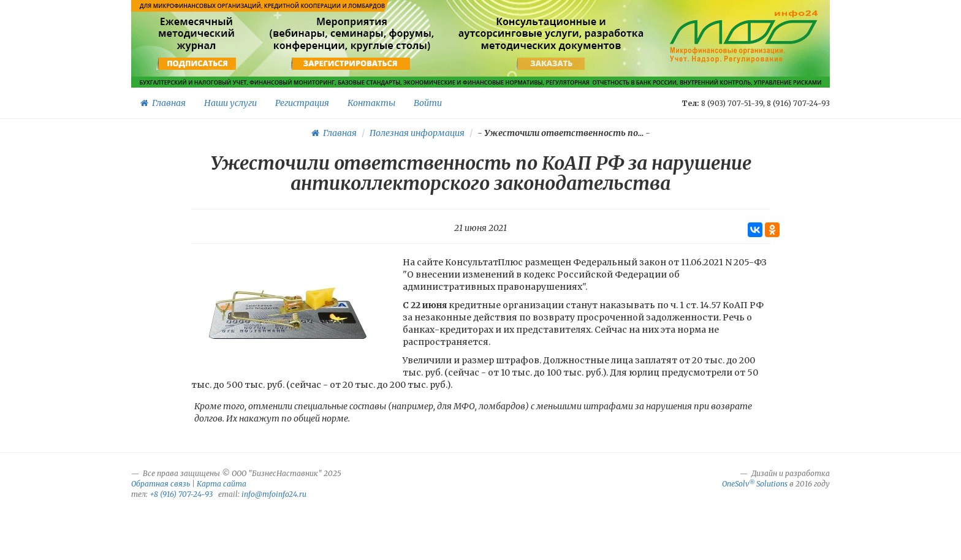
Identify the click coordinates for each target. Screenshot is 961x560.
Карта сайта (222, 484)
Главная (163, 103)
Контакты (371, 103)
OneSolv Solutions (755, 484)
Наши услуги (230, 103)
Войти (428, 103)
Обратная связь (161, 484)
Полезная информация (417, 133)
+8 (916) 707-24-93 (181, 494)
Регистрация (302, 103)
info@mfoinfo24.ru (274, 494)
